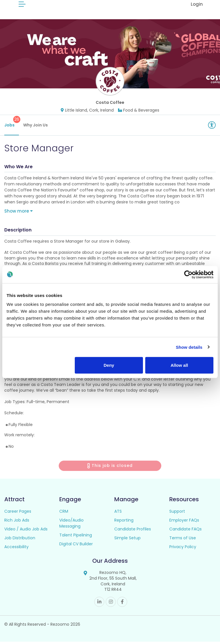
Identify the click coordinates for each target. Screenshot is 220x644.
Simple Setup (127, 540)
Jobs (12, 124)
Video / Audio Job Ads (26, 531)
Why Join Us (36, 127)
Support (177, 514)
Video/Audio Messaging (71, 525)
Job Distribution (20, 540)
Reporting (124, 522)
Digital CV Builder (76, 546)
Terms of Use (183, 540)
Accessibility (16, 549)
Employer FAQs (184, 522)
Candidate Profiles (133, 531)
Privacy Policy (183, 549)
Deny (109, 365)
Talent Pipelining (76, 537)
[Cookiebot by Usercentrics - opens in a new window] (188, 274)
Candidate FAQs (185, 531)
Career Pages (18, 514)
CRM (64, 514)
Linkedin (99, 604)
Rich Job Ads (17, 522)
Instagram (111, 604)
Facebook (122, 604)
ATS (118, 514)
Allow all (179, 365)
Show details (189, 347)
